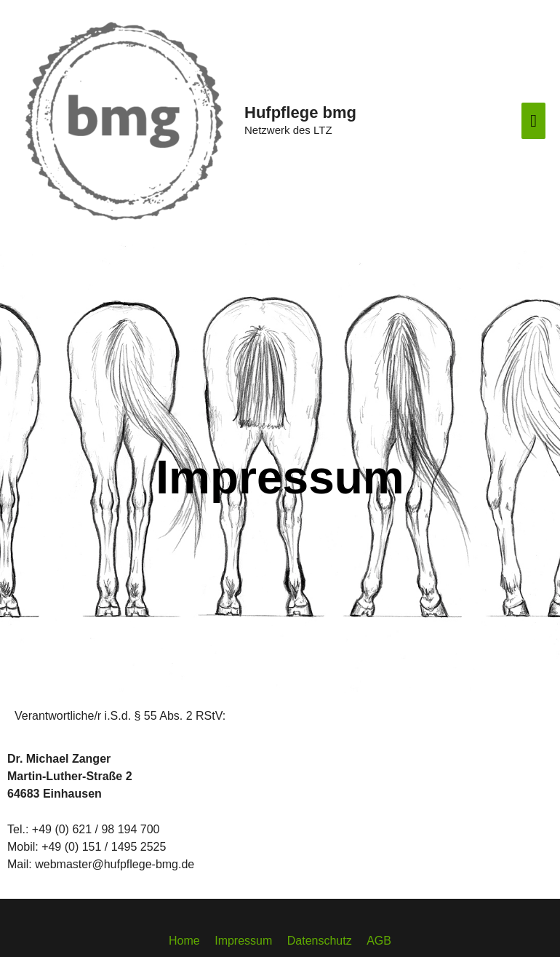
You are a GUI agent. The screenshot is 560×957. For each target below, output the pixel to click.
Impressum (243, 941)
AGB (379, 941)
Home (184, 941)
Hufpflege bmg (300, 112)
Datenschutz (320, 941)
